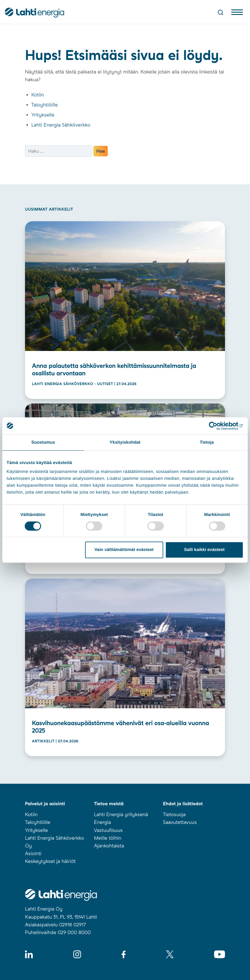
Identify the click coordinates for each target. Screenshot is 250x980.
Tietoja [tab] (207, 442)
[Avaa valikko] (237, 13)
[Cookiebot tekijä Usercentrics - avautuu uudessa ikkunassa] (218, 426)
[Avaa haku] (221, 12)
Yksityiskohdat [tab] (125, 442)
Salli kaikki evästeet (204, 550)
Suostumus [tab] (43, 442)
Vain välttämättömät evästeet (124, 550)
